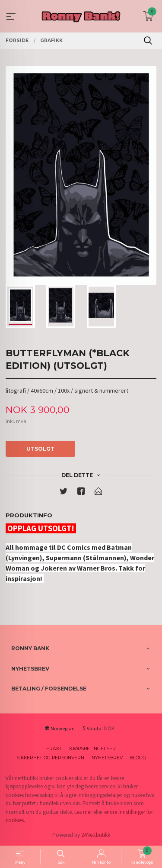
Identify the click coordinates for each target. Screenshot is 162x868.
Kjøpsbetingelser (92, 749)
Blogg (138, 758)
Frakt (54, 749)
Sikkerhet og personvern (50, 758)
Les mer (83, 812)
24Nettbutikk (96, 835)
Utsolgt (40, 449)
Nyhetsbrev (107, 758)
